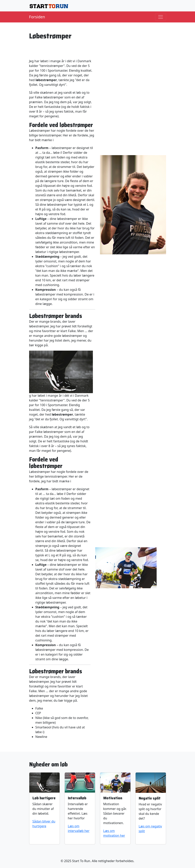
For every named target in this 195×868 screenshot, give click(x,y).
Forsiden (37, 17)
